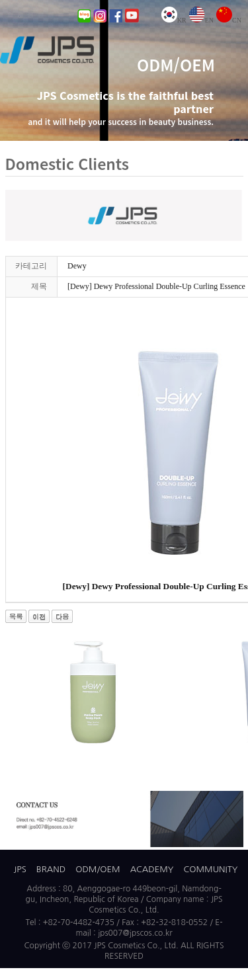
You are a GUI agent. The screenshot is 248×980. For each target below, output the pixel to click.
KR (174, 20)
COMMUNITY (211, 869)
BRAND (51, 869)
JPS (20, 869)
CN (229, 20)
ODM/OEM (98, 869)
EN (201, 20)
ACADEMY (152, 869)
